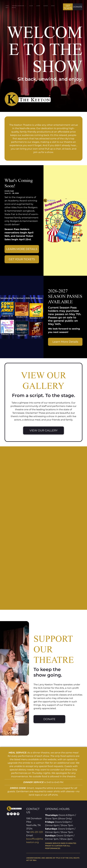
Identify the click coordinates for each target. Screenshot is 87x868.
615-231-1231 (37, 832)
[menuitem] (9, 6)
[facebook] (11, 814)
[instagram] (8, 814)
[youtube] (18, 814)
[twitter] (15, 814)
